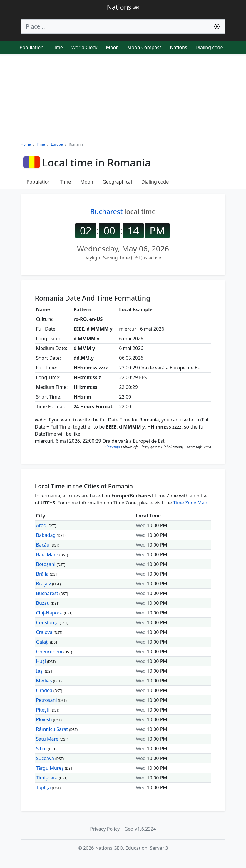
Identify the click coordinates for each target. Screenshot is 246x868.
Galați (43, 642)
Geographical (117, 182)
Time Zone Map (190, 503)
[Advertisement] (123, 98)
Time (57, 47)
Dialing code (209, 47)
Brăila (42, 574)
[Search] (115, 26)
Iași (40, 671)
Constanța (47, 622)
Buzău (43, 603)
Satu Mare (47, 739)
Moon (112, 47)
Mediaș (44, 681)
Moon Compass (144, 47)
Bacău (43, 545)
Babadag (46, 535)
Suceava (45, 758)
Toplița (43, 787)
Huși (41, 661)
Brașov (44, 584)
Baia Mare (47, 554)
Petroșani (47, 700)
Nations (178, 47)
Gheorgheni (49, 652)
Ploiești (44, 719)
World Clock (84, 47)
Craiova (44, 632)
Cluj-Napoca (50, 613)
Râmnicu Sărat (52, 729)
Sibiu (42, 749)
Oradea (44, 690)
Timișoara (47, 778)
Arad (41, 525)
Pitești (43, 710)
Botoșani (46, 564)
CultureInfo (111, 447)
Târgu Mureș (50, 768)
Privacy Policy (105, 829)
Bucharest (106, 212)
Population (32, 47)
